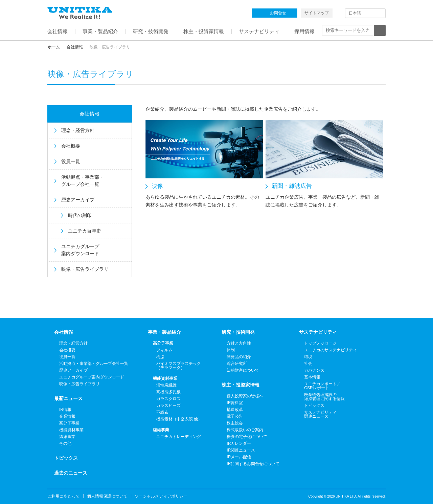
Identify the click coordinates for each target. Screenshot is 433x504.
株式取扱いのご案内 (245, 430)
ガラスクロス (168, 399)
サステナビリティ (318, 332)
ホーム (54, 47)
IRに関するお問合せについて (253, 464)
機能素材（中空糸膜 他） (179, 419)
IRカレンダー (239, 443)
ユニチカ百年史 (85, 231)
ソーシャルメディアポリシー (161, 496)
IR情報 (65, 410)
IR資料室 (235, 403)
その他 (65, 443)
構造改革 (235, 410)
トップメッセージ (320, 343)
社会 (308, 364)
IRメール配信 (239, 457)
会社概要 (71, 146)
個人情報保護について (107, 496)
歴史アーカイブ (78, 200)
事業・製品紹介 (164, 332)
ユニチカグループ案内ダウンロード (80, 250)
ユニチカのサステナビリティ (331, 350)
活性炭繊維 (166, 385)
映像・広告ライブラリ (85, 269)
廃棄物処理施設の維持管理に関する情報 (324, 397)
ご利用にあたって (64, 496)
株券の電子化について (247, 437)
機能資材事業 (71, 430)
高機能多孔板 (168, 392)
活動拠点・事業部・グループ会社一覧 (83, 181)
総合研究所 (237, 364)
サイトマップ (317, 13)
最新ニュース (68, 398)
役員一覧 (71, 161)
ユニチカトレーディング (179, 437)
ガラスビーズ (168, 406)
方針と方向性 (239, 343)
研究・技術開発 (238, 332)
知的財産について (243, 370)
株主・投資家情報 (241, 385)
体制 (231, 350)
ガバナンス (314, 370)
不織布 (162, 412)
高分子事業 (69, 423)
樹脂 (160, 357)
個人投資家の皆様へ (245, 396)
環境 (308, 357)
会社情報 (75, 47)
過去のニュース (71, 473)
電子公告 (235, 416)
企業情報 (67, 416)
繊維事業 (67, 437)
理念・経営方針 (78, 130)
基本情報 (312, 377)
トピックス (66, 458)
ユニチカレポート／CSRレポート (322, 386)
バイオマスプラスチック (179, 366)
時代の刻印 (80, 215)
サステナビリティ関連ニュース (320, 414)
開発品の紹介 (239, 357)
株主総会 (235, 423)
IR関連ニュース (241, 450)
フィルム (164, 350)
